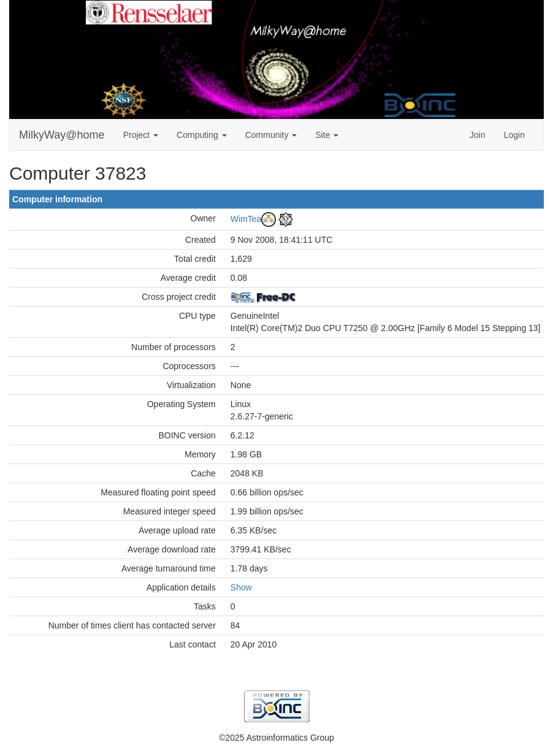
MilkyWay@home (62, 135)
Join (478, 135)
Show (241, 587)
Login (514, 135)
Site (327, 135)
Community (271, 135)
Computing (202, 135)
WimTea (246, 218)
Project (141, 135)
